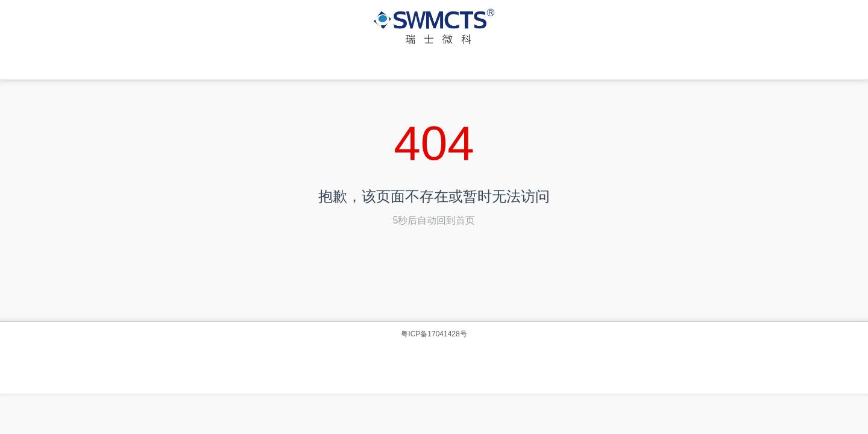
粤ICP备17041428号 (434, 334)
